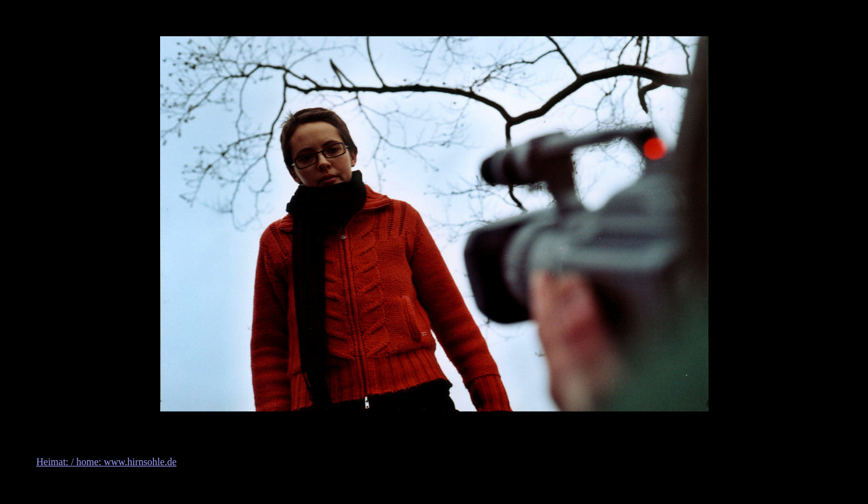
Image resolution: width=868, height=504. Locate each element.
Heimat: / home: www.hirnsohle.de (106, 462)
